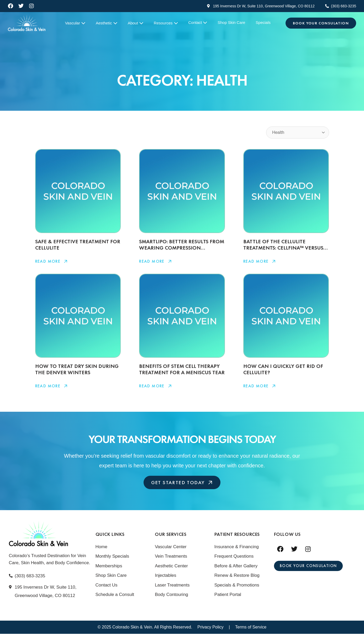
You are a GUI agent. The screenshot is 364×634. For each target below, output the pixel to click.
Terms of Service (251, 627)
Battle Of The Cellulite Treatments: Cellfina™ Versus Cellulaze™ (283, 248)
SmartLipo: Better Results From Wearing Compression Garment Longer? (182, 248)
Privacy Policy (210, 627)
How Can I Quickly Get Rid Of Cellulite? (283, 369)
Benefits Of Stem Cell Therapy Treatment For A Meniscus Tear (182, 369)
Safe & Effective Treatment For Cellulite (78, 245)
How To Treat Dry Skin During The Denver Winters (77, 369)
